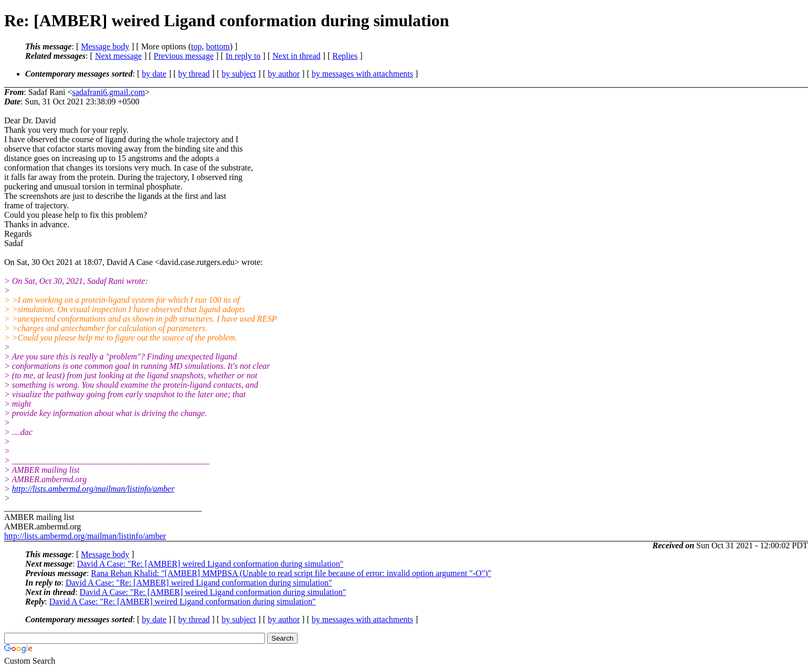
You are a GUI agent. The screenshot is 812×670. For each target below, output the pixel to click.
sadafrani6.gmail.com (108, 92)
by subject (239, 74)
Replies (345, 56)
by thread (194, 74)
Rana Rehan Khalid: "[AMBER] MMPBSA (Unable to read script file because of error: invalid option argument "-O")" (291, 573)
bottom (218, 46)
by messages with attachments (362, 74)
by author (284, 74)
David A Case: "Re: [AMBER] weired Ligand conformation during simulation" (210, 564)
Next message (118, 56)
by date (154, 74)
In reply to (243, 56)
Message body (105, 46)
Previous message (184, 56)
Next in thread (297, 56)
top (196, 46)
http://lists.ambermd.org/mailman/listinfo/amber (93, 489)
